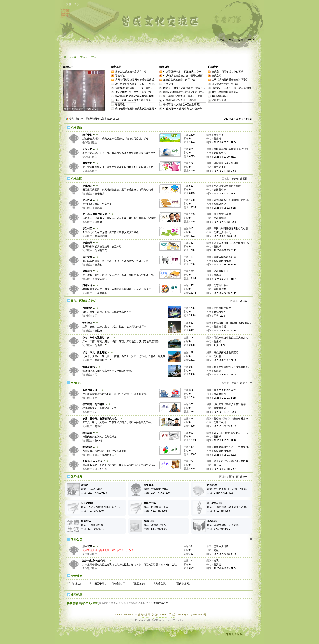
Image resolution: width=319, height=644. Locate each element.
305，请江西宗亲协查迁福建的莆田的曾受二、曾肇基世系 (146, 100)
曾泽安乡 (99, 194)
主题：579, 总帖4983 (218, 511)
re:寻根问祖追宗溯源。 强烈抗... (181, 100)
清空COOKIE (159, 615)
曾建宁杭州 (220, 422)
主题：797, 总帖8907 (92, 511)
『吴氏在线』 (160, 584)
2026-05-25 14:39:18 (225, 331)
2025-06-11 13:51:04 (225, 568)
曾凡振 (98, 345)
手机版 (173, 615)
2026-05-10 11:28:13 (225, 194)
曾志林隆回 (220, 394)
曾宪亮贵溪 (220, 327)
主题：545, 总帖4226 (155, 529)
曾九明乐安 (220, 167)
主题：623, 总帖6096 (155, 511)
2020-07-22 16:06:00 (225, 554)
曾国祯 (244, 179)
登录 (76, 4)
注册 (69, 4)
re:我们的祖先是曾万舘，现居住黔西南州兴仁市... (190, 76)
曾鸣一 (244, 477)
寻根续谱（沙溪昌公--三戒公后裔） (134, 88)
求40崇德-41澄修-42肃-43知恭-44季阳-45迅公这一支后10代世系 (150, 96)
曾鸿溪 (217, 275)
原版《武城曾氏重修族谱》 (226, 92)
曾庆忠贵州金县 (222, 232)
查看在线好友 (161, 603)
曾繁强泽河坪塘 (222, 261)
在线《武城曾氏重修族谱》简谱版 (230, 80)
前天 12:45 (220, 316)
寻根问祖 (120, 76)
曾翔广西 (234, 477)
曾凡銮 (98, 265)
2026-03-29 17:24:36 (225, 360)
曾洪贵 (217, 565)
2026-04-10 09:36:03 (225, 157)
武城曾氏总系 (219, 100)
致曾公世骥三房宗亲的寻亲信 (131, 72)
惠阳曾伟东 (220, 153)
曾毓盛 (98, 222)
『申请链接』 (75, 584)
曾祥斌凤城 (101, 360)
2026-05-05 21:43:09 (225, 455)
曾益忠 (98, 331)
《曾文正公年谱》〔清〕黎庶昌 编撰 (231, 88)
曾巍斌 (217, 247)
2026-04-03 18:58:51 (225, 469)
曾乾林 (217, 356)
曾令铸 (98, 441)
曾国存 (235, 383)
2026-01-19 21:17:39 (225, 412)
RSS (181, 615)
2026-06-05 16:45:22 (225, 236)
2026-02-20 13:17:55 (225, 222)
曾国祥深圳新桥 (103, 455)
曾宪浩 (217, 139)
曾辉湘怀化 (220, 204)
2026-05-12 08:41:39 (225, 441)
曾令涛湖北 (101, 279)
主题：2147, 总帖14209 (157, 493)
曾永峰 (217, 342)
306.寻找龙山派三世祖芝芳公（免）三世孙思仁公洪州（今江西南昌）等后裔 (156, 92)
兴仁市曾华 (220, 312)
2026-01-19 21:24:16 (225, 398)
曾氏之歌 (216, 76)
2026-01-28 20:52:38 (225, 265)
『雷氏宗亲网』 (183, 584)
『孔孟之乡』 (139, 584)
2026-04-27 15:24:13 (225, 250)
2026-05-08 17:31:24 (225, 279)
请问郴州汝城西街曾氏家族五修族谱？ (136, 109)
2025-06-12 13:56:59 (225, 171)
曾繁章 (98, 208)
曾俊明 (244, 383)
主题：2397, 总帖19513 (94, 493)
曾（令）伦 (101, 469)
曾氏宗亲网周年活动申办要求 (227, 72)
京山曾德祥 (220, 218)
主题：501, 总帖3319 (92, 529)
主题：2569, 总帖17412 (220, 493)
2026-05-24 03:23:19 (225, 293)
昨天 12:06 (220, 345)
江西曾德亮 (101, 293)
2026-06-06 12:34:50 (225, 208)
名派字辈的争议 (220, 96)
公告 (71, 119)
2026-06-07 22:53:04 (225, 143)
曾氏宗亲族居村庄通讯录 (225, 84)
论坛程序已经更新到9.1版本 (91, 119)
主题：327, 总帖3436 (218, 529)
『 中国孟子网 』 (98, 584)
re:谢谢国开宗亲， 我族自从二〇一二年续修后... (189, 72)
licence (173, 618)
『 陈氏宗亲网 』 (120, 584)
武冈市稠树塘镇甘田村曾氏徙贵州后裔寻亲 (138, 80)
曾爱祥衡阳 (101, 236)
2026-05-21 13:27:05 (225, 375)
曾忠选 (217, 371)
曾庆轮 (235, 179)
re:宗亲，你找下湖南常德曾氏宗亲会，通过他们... (190, 88)
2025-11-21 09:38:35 (225, 426)
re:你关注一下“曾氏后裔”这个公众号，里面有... (188, 109)
